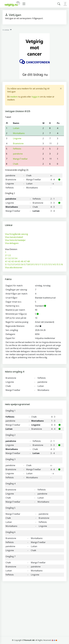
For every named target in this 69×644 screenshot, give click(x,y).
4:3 (13, 261)
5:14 (52, 264)
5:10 (35, 264)
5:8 (28, 264)
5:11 (40, 264)
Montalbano (19, 133)
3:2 (10, 258)
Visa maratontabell (14, 237)
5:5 (19, 264)
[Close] (61, 89)
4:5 (19, 261)
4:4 (16, 261)
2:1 (6, 255)
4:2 (10, 261)
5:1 (6, 264)
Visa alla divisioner (14, 267)
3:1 (6, 258)
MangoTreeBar (20, 159)
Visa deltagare (12, 243)
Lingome (17, 138)
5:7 (25, 264)
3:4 (16, 258)
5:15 (57, 264)
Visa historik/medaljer (15, 240)
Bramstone (18, 143)
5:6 (22, 264)
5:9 (32, 264)
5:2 (10, 264)
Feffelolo (17, 149)
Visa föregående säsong (16, 234)
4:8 (28, 261)
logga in (36, 97)
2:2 (10, 255)
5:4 (16, 264)
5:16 (61, 264)
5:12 (44, 264)
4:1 (6, 261)
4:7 (25, 261)
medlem (14, 97)
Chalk (16, 164)
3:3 (13, 258)
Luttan (16, 128)
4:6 (22, 261)
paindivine (18, 154)
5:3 (13, 264)
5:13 (48, 264)
